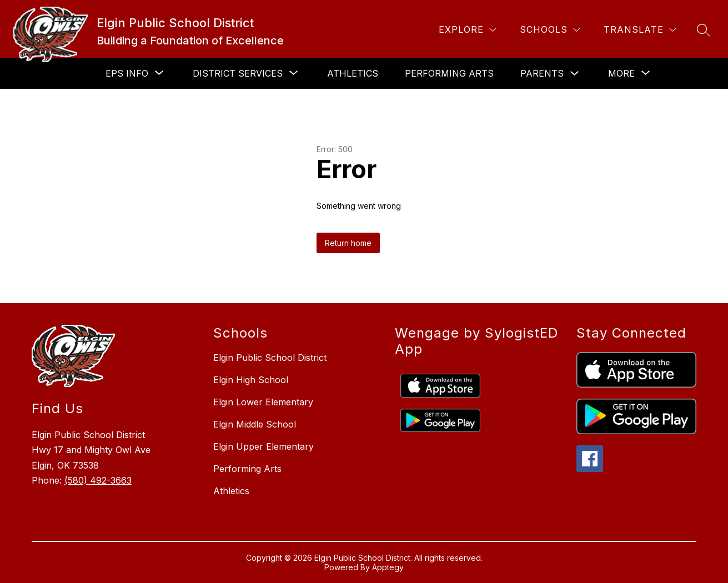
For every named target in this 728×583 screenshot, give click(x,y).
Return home (348, 243)
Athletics (353, 73)
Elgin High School (251, 380)
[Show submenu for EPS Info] (127, 73)
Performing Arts (449, 73)
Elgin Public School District (270, 358)
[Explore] (468, 30)
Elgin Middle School (255, 424)
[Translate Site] (640, 30)
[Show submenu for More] (621, 73)
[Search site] (704, 30)
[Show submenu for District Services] (238, 73)
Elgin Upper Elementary (263, 446)
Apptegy (388, 567)
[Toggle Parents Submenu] (575, 74)
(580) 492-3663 (98, 480)
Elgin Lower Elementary (263, 402)
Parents (542, 73)
